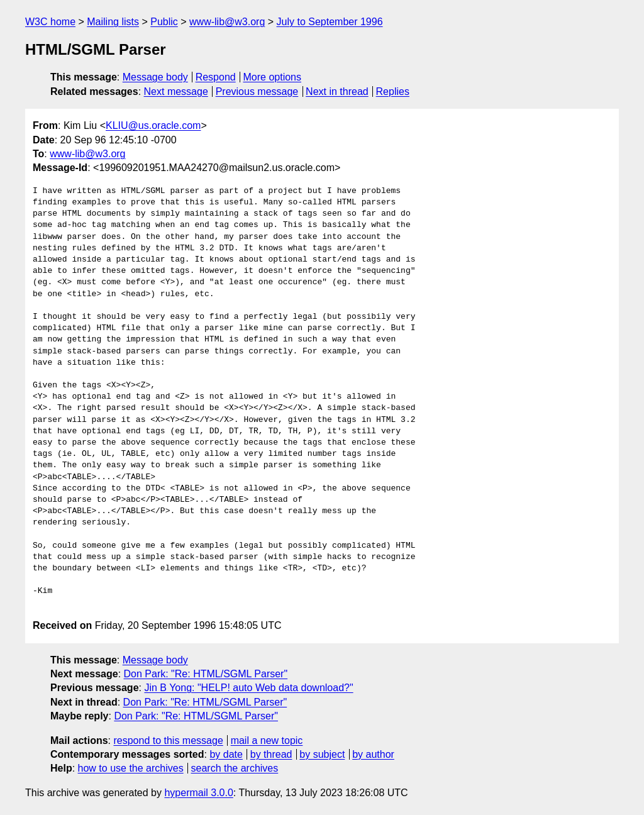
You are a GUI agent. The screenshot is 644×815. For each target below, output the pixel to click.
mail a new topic (267, 740)
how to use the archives (131, 768)
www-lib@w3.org (227, 22)
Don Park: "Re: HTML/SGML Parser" (206, 674)
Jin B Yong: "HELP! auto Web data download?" (248, 688)
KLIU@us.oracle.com (153, 125)
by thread (271, 754)
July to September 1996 (330, 22)
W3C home (50, 22)
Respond (216, 77)
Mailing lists (113, 22)
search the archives (235, 768)
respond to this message (168, 740)
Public (164, 22)
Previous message (257, 91)
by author (373, 754)
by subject (322, 754)
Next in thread (337, 91)
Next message (176, 91)
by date (226, 754)
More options (273, 77)
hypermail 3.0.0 (198, 793)
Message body (155, 77)
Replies (393, 91)
